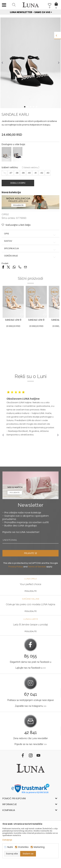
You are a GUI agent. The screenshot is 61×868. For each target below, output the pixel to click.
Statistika (23, 847)
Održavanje (30, 256)
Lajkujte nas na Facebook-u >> (31, 668)
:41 (35, 173)
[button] (14, 5)
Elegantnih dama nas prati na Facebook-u (31, 662)
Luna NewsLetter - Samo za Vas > (31, 12)
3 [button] (31, 107)
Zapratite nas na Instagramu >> (31, 706)
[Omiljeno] (50, 5)
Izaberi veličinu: (10, 167)
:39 (23, 173)
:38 (17, 173)
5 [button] (37, 107)
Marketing (39, 847)
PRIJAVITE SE (31, 553)
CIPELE (5, 214)
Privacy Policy (16, 567)
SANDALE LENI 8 (13, 320)
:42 (41, 173)
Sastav (30, 241)
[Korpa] (56, 2)
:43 (48, 173)
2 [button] (28, 107)
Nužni (10, 847)
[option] (30, 12)
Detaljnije (7, 840)
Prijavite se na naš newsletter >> (31, 744)
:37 (11, 173)
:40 (29, 173)
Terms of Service (37, 567)
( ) (31, 167)
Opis (30, 234)
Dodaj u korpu (18, 183)
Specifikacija (30, 248)
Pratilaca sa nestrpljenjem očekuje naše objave (30, 700)
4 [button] (34, 107)
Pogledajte (31, 591)
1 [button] (25, 107)
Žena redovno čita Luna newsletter (30, 738)
